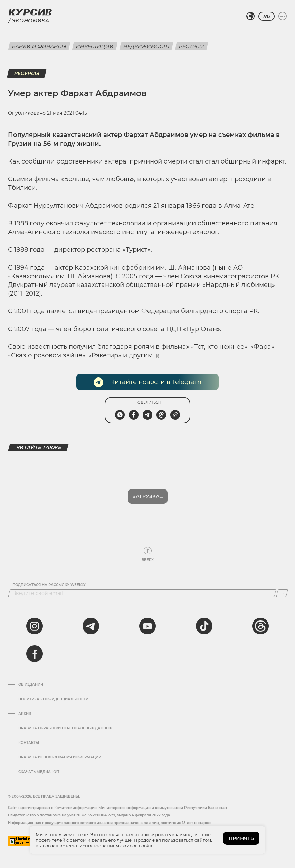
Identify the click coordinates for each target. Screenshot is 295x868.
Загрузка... (148, 496)
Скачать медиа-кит (39, 772)
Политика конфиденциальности (53, 699)
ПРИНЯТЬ (241, 838)
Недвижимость (146, 46)
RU (267, 16)
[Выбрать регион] (250, 16)
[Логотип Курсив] (30, 12)
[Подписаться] (282, 593)
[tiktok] (204, 626)
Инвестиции (95, 46)
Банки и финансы (39, 46)
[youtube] (147, 626)
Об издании (31, 685)
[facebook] (35, 654)
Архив (25, 714)
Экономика (30, 21)
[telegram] (91, 626)
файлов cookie (137, 846)
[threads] (260, 626)
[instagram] (35, 626)
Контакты (29, 743)
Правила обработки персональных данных (65, 728)
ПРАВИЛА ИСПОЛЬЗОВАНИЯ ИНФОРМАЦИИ (60, 757)
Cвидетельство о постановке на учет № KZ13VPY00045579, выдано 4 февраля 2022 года (89, 815)
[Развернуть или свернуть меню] (283, 16)
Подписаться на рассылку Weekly (49, 585)
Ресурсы (192, 46)
